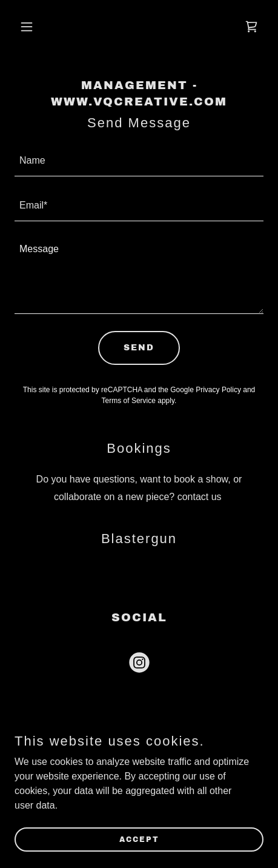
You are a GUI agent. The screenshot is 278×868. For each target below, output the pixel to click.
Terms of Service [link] (129, 401)
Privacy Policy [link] (218, 390)
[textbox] (139, 161)
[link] (251, 27)
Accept (139, 839)
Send (139, 348)
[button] (33, 27)
